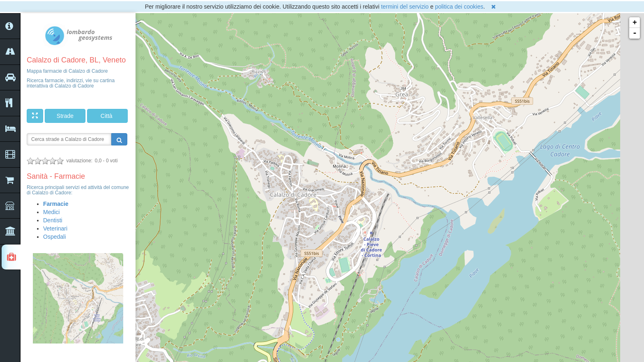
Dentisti (53, 220)
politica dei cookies (459, 7)
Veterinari (55, 228)
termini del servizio (405, 7)
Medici (51, 212)
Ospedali (54, 237)
